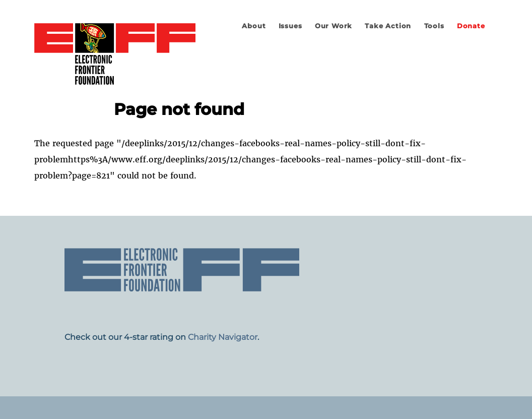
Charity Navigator (223, 337)
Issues (290, 26)
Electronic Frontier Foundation (115, 54)
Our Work (334, 26)
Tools (434, 26)
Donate (471, 26)
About (254, 26)
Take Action (388, 26)
